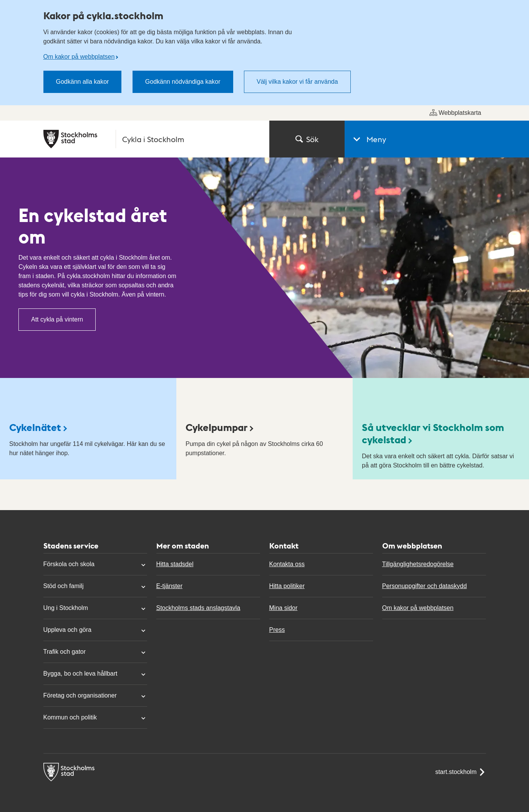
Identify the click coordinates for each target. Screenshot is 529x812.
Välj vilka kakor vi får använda (297, 82)
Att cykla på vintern (57, 319)
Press (277, 630)
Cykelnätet (35, 427)
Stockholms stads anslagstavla (198, 608)
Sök (307, 139)
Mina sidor (284, 608)
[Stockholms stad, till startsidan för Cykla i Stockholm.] (152, 139)
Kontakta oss (287, 564)
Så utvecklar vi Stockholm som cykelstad (433, 433)
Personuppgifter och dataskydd (425, 586)
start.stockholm (461, 772)
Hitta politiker (287, 586)
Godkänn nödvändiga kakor (183, 82)
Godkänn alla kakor (83, 82)
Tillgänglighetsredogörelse (418, 564)
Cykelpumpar (216, 427)
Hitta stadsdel (175, 564)
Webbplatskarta (455, 113)
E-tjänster (169, 586)
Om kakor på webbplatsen (79, 57)
